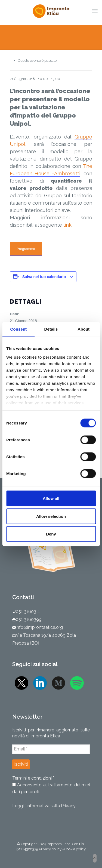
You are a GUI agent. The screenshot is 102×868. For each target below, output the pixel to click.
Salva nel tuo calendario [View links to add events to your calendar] (44, 277)
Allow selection (51, 516)
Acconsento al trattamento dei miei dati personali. (51, 788)
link (67, 225)
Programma (26, 249)
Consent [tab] (18, 329)
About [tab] (84, 329)
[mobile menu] (95, 11)
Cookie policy (75, 849)
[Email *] (51, 749)
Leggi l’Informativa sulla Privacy (44, 806)
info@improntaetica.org (39, 627)
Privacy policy (50, 849)
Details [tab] (51, 329)
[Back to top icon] (95, 858)
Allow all (51, 498)
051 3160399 (29, 619)
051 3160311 (28, 612)
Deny (51, 534)
